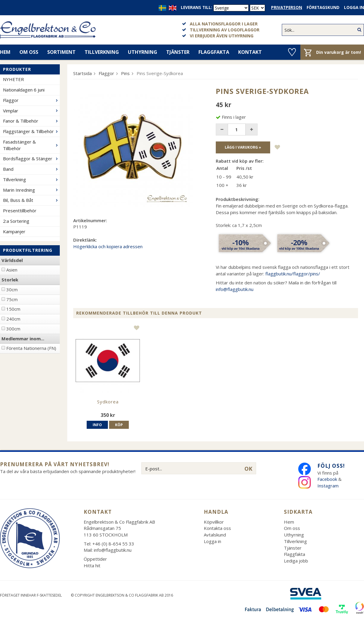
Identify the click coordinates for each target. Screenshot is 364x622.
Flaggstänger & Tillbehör (31, 131)
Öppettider (95, 559)
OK (248, 469)
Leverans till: (196, 7)
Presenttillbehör (20, 211)
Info (97, 425)
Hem (289, 522)
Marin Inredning (31, 190)
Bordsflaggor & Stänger (31, 158)
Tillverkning (102, 52)
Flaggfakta (214, 52)
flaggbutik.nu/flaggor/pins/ (293, 274)
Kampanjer (14, 231)
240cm (13, 319)
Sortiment (61, 52)
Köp (119, 425)
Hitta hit (92, 565)
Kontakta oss (217, 528)
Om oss (29, 52)
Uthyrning (143, 52)
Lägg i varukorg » (243, 147)
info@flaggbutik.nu (235, 289)
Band (31, 169)
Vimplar (31, 111)
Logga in (354, 7)
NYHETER (13, 79)
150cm (13, 309)
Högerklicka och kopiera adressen (108, 246)
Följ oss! (331, 466)
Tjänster (178, 52)
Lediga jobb (296, 561)
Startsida (82, 73)
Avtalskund (215, 535)
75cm (12, 299)
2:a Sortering (16, 221)
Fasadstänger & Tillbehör (31, 145)
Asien (12, 270)
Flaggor (31, 100)
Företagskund (323, 7)
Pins (125, 73)
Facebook (327, 479)
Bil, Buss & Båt (31, 200)
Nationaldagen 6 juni (24, 90)
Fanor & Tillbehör (31, 121)
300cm (13, 329)
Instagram (329, 486)
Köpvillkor (214, 522)
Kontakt (250, 52)
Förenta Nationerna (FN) (31, 348)
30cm (12, 289)
